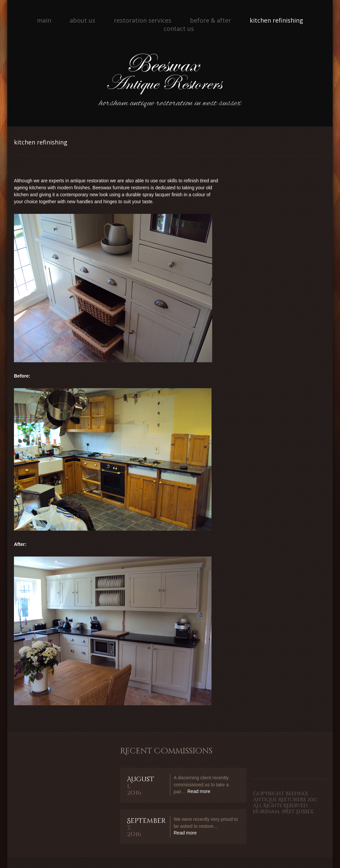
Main (44, 20)
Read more (199, 791)
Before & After (211, 20)
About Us (83, 20)
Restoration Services (143, 20)
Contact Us (179, 29)
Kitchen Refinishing (276, 20)
